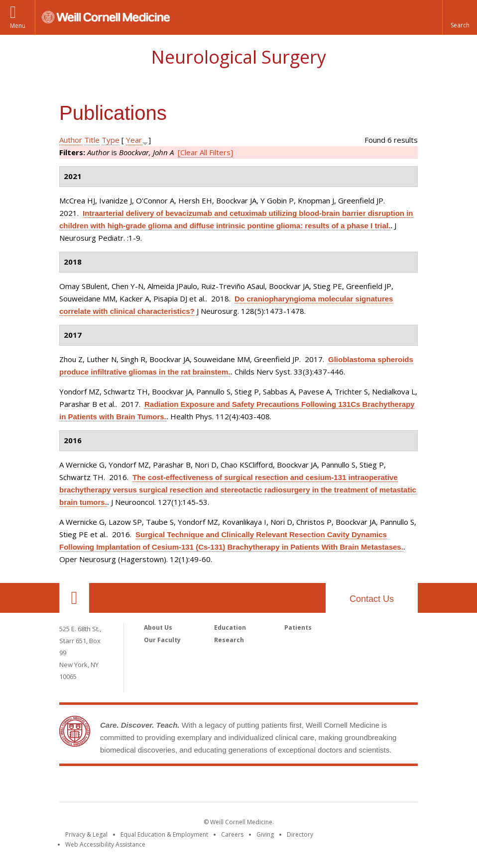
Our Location (74, 598)
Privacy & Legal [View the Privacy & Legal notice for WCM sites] (86, 834)
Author (71, 140)
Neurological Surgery (238, 57)
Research (229, 640)
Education (230, 627)
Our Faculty (162, 640)
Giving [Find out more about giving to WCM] (265, 834)
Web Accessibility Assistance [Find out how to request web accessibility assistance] (105, 844)
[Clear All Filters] (205, 152)
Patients (298, 627)
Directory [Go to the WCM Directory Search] (300, 834)
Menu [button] (18, 26)
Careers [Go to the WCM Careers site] (232, 834)
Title (92, 140)
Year (134, 140)
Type (111, 140)
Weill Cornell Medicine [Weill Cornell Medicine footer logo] (238, 786)
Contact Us (372, 599)
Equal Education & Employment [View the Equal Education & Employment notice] (164, 834)
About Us (158, 627)
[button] (460, 17)
